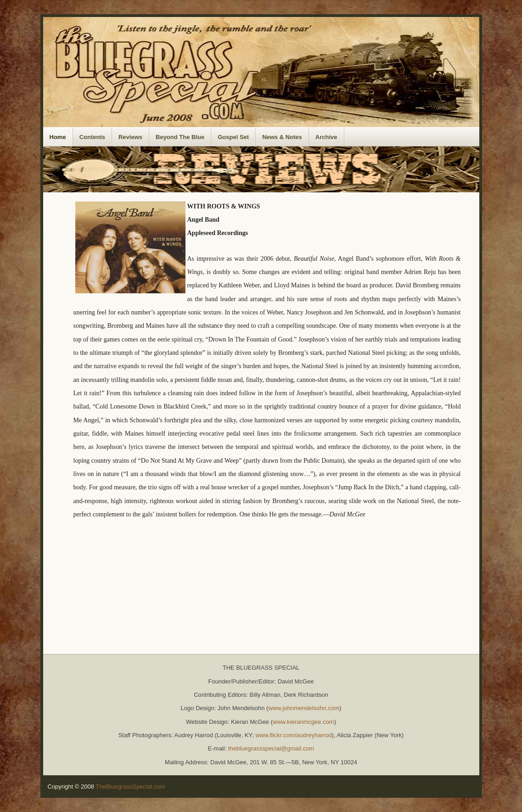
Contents (92, 137)
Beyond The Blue (180, 137)
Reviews (130, 137)
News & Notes (282, 137)
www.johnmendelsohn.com (304, 708)
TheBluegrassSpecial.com (130, 787)
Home (58, 137)
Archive (326, 137)
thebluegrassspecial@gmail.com (271, 748)
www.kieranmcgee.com (303, 722)
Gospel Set (233, 137)
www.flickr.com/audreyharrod (293, 735)
